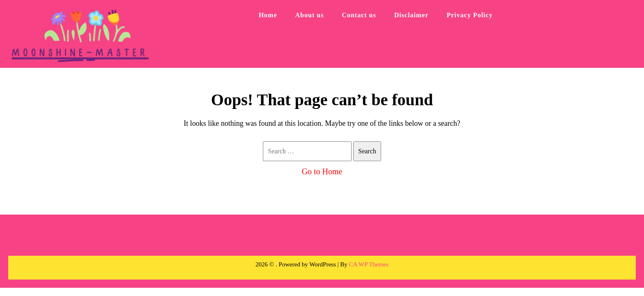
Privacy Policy (469, 15)
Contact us (359, 15)
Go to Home (322, 171)
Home (268, 15)
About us (310, 15)
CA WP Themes (369, 264)
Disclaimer (412, 15)
